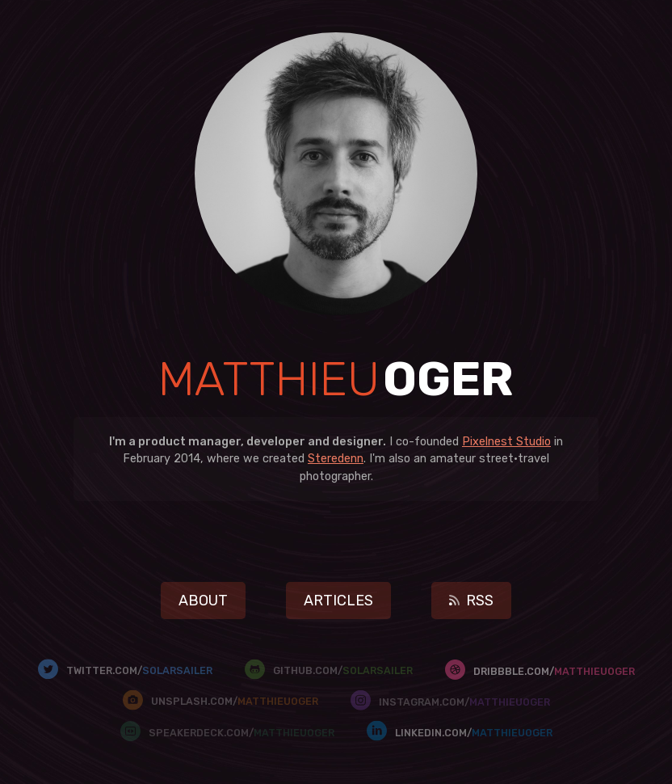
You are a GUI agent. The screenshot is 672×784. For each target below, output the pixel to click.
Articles (338, 601)
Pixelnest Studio (506, 442)
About (203, 601)
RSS (471, 601)
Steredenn (336, 459)
